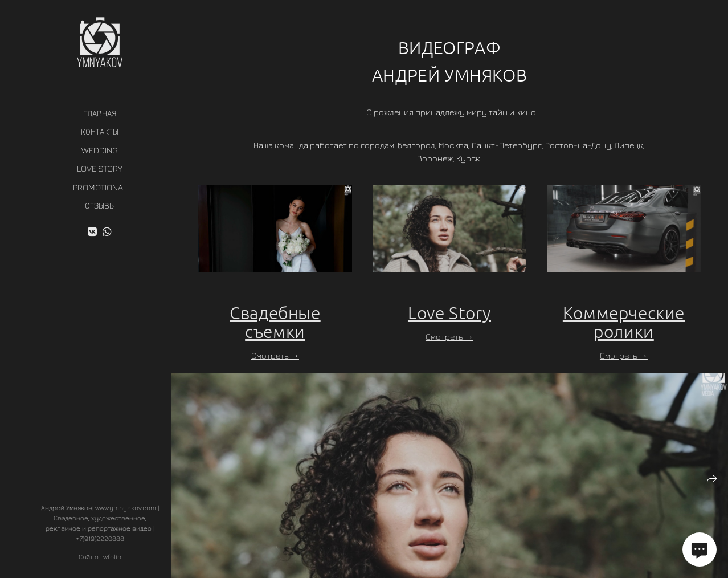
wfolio (112, 557)
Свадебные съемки (275, 322)
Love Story (100, 168)
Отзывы (100, 205)
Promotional (100, 187)
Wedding (100, 150)
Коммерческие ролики (624, 322)
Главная (100, 113)
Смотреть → (275, 355)
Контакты (100, 131)
